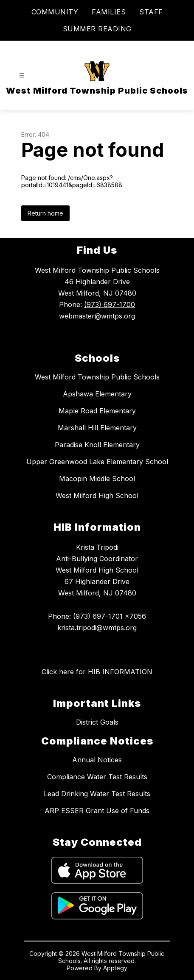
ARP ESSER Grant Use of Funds (97, 811)
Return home (45, 213)
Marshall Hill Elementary (97, 428)
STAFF (151, 12)
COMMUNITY (55, 12)
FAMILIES (109, 12)
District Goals (97, 722)
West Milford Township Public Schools (97, 377)
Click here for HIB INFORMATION (97, 672)
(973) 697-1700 (110, 305)
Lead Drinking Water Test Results (97, 794)
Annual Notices (97, 760)
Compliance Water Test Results (97, 777)
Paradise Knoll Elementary (97, 445)
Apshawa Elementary (97, 394)
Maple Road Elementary (97, 411)
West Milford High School (97, 496)
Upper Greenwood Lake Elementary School (97, 462)
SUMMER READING (97, 29)
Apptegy (115, 968)
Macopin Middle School (97, 479)
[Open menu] (22, 76)
